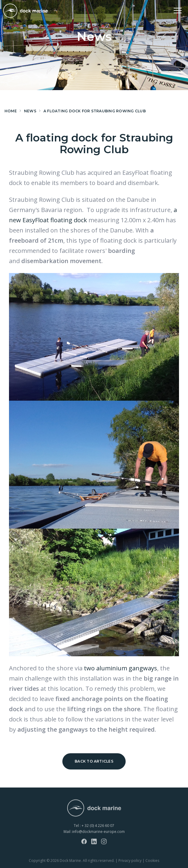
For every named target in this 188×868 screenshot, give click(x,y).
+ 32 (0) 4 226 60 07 (98, 832)
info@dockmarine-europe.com (98, 838)
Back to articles (94, 761)
